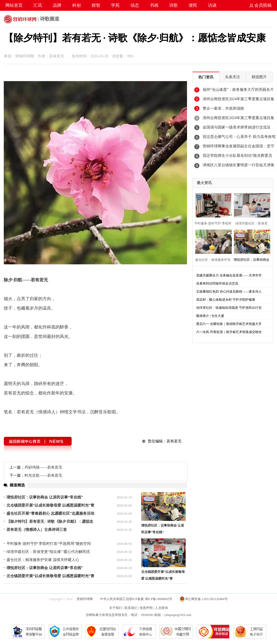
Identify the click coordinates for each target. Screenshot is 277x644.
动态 (135, 5)
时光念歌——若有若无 (43, 475)
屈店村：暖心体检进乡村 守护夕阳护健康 (226, 300)
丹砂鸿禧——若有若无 (43, 467)
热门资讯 (206, 77)
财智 (96, 5)
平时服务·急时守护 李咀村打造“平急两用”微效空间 (49, 544)
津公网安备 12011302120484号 (204, 599)
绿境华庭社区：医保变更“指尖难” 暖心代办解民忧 (48, 552)
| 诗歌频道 (32, 19)
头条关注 (233, 77)
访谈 (212, 5)
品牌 (57, 5)
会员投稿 (261, 5)
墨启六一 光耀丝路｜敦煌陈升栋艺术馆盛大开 (229, 324)
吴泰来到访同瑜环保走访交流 (217, 283)
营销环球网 (85, 599)
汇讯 (38, 5)
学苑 (115, 5)
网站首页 (14, 5)
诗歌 (174, 5)
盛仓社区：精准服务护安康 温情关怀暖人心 (43, 560)
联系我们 (131, 608)
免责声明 (146, 608)
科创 (77, 5)
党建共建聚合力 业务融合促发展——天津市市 (229, 275)
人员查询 (161, 608)
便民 (193, 5)
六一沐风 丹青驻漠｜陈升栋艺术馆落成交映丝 (229, 332)
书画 (154, 5)
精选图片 (259, 77)
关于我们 (116, 608)
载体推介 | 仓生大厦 (210, 316)
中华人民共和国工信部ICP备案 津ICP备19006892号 (136, 599)
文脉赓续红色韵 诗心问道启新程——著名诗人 (229, 292)
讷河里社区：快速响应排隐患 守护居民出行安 (229, 308)
